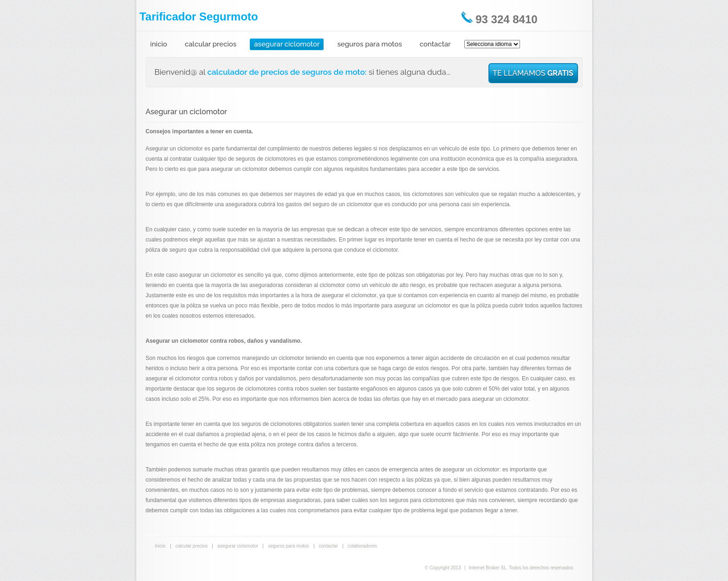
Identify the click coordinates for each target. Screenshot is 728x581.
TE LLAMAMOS (533, 73)
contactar (435, 44)
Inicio (160, 546)
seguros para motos (369, 44)
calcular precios (211, 44)
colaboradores (362, 546)
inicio (159, 44)
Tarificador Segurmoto (199, 16)
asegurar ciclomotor (287, 44)
